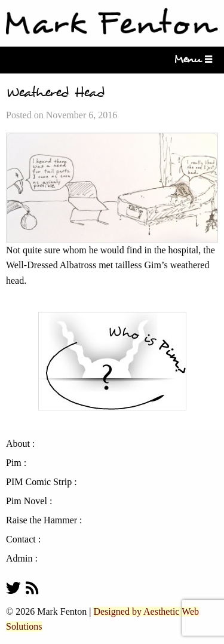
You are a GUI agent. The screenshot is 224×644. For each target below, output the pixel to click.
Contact (21, 539)
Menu (191, 59)
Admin (19, 559)
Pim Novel (27, 501)
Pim (14, 463)
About (18, 444)
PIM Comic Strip (39, 482)
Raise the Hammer (42, 520)
